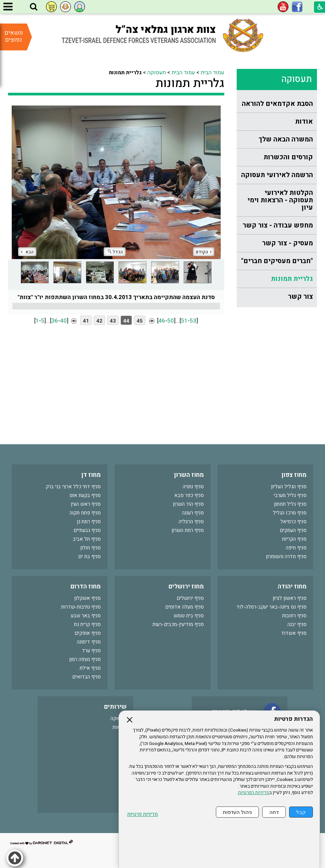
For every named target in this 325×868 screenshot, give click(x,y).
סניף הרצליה (191, 522)
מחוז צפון (294, 475)
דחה (274, 812)
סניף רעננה (193, 513)
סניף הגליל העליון (289, 487)
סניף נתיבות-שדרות (81, 607)
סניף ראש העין (86, 504)
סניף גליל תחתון (290, 504)
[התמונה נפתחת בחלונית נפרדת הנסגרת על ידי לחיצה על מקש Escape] (116, 182)
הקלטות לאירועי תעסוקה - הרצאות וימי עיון (280, 200)
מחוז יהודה (292, 587)
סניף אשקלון (87, 598)
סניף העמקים (293, 530)
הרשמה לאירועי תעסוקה (277, 175)
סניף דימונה (89, 642)
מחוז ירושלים (186, 587)
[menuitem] (277, 104)
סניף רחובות (294, 616)
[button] (34, 7)
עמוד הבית (213, 73)
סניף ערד (91, 651)
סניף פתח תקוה (85, 513)
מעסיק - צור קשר (288, 243)
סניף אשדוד (294, 633)
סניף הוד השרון (188, 504)
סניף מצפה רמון (85, 659)
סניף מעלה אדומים (184, 607)
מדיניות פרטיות (143, 814)
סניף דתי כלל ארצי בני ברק (73, 487)
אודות (304, 121)
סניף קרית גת (87, 624)
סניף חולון (90, 548)
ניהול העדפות (237, 812)
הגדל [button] (115, 252)
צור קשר (300, 297)
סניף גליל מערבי (290, 495)
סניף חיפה (296, 548)
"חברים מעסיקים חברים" (277, 261)
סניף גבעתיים (87, 530)
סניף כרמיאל (293, 522)
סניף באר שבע (86, 616)
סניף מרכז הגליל (290, 513)
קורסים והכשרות (288, 157)
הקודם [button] (204, 252)
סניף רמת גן (89, 522)
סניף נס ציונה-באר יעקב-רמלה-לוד (271, 607)
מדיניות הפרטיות (254, 793)
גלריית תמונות (292, 279)
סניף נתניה (193, 487)
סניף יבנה (297, 624)
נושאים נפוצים (14, 36)
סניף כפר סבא (189, 495)
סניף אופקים (88, 633)
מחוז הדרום (86, 587)
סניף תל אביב (87, 539)
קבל (301, 812)
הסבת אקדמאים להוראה (277, 104)
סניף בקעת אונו (85, 495)
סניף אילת (90, 668)
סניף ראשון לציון (290, 598)
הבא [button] (27, 252)
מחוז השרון (189, 475)
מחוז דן (91, 475)
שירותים (115, 707)
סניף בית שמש (189, 616)
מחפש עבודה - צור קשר (278, 225)
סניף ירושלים (190, 598)
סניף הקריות (294, 539)
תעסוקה (297, 79)
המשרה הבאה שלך (286, 139)
